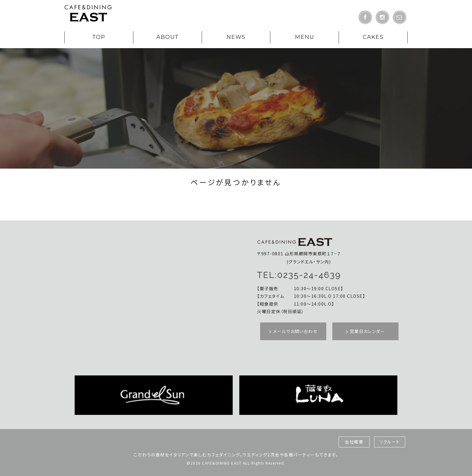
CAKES (373, 37)
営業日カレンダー (365, 331)
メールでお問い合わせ (293, 331)
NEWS (236, 37)
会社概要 (354, 442)
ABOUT (167, 37)
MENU (305, 37)
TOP (99, 37)
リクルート (390, 442)
